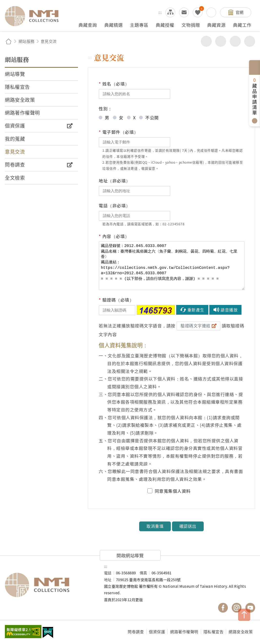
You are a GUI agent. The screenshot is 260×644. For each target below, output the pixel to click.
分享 (206, 41)
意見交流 (184, 12)
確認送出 (188, 526)
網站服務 (27, 41)
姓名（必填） (114, 84)
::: (160, 12)
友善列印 (221, 41)
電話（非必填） (115, 205)
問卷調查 (136, 632)
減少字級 (250, 41)
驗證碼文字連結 (196, 326)
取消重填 (155, 526)
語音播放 (229, 310)
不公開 (152, 118)
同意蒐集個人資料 (173, 491)
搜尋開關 (211, 12)
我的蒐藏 (198, 12)
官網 (240, 12)
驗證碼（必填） (116, 300)
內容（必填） (114, 236)
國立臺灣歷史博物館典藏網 (35, 16)
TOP (244, 615)
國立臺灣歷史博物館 (50, 585)
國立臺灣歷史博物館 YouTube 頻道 (250, 608)
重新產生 (196, 310)
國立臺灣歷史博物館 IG (237, 608)
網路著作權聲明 (184, 632)
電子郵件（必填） (119, 132)
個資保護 (157, 632)
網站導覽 (170, 12)
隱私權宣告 (214, 632)
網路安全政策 (241, 632)
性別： (106, 109)
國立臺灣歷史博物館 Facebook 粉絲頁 (223, 608)
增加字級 (235, 41)
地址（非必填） (115, 181)
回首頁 (9, 41)
